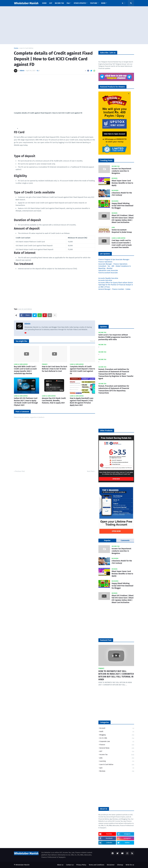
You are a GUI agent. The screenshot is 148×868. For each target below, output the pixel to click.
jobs (117, 758)
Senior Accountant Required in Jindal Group (122, 231)
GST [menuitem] (51, 3)
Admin (27, 324)
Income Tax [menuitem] (59, 3)
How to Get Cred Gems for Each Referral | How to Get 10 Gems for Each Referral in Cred (54, 369)
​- (99, 347)
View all (93, 341)
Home (16, 48)
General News (117, 748)
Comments (125, 540)
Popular (107, 540)
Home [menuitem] (44, 3)
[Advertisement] (74, 25)
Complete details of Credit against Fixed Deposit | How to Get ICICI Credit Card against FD (82, 370)
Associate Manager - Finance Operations (113, 264)
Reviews (117, 771)
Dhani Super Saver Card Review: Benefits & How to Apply (122, 183)
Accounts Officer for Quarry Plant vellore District (116, 283)
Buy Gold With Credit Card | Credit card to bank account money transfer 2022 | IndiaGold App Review (25, 370)
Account (117, 728)
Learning (117, 761)
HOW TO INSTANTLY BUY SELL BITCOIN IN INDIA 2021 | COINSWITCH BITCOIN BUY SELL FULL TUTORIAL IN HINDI (116, 675)
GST (117, 752)
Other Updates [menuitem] (80, 3)
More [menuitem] (103, 3)
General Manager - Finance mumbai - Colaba (114, 289)
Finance (117, 745)
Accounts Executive (105, 280)
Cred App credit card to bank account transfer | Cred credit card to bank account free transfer (122, 244)
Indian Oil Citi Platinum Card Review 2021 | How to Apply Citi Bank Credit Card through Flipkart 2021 (26, 402)
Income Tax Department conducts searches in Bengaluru (121, 171)
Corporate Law (117, 742)
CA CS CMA (117, 738)
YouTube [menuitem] (94, 3)
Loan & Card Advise (26, 48)
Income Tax (117, 755)
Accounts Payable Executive (108, 278)
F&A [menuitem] (68, 3)
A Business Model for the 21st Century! (122, 194)
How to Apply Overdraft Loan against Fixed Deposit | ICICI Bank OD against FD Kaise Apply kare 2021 (82, 402)
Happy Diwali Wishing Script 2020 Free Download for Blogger (122, 206)
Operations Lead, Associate (108, 270)
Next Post (90, 471)
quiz (117, 768)
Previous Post (20, 471)
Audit (117, 732)
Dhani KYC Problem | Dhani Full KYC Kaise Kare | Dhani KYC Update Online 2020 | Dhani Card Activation (123, 219)
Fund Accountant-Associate (108, 273)
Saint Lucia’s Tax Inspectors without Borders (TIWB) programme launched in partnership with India (114, 337)
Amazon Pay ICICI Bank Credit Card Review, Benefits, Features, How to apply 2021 (54, 401)
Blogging (117, 735)
